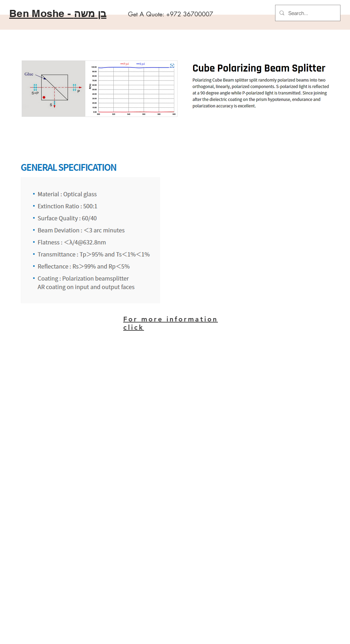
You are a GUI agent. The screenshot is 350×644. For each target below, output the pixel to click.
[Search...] (307, 13)
